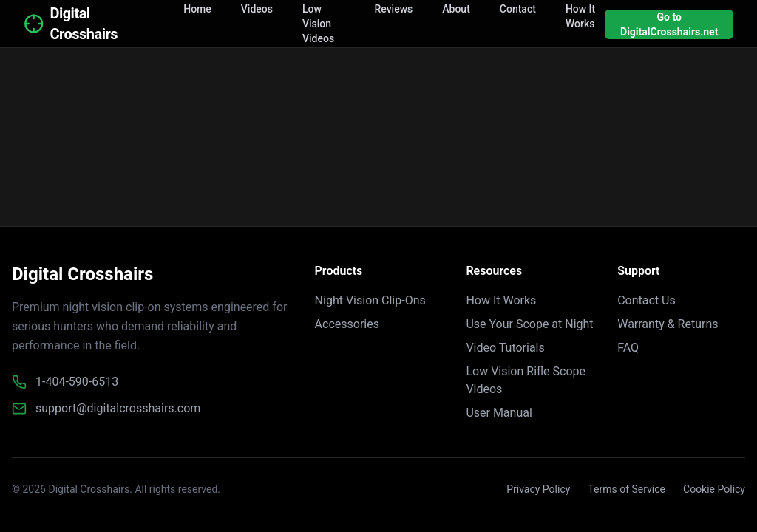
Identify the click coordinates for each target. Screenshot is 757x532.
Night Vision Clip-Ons (370, 300)
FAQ (628, 348)
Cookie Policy (714, 489)
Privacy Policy (538, 489)
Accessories (347, 324)
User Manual (499, 413)
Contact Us (646, 300)
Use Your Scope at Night (529, 324)
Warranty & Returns (668, 324)
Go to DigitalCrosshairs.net (669, 24)
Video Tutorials (505, 348)
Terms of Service (627, 489)
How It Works (501, 300)
